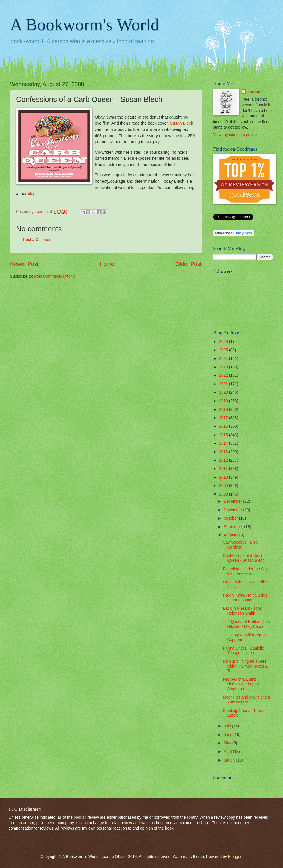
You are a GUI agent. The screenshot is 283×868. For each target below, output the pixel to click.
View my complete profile (235, 135)
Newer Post (24, 264)
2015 (224, 435)
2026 (224, 342)
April (228, 752)
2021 (224, 384)
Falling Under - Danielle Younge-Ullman (243, 651)
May (228, 743)
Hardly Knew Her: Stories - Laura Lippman (246, 598)
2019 (224, 401)
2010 (224, 477)
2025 (224, 350)
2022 (224, 375)
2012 (224, 460)
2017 (224, 418)
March (230, 760)
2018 (224, 410)
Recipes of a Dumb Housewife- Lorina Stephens (241, 684)
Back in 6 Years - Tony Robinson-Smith (242, 611)
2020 (224, 392)
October (231, 518)
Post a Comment (38, 240)
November (233, 510)
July (228, 726)
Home (107, 264)
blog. (32, 194)
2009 (224, 486)
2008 (224, 494)
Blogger (235, 857)
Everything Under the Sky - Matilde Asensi (246, 571)
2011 (224, 469)
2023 (224, 367)
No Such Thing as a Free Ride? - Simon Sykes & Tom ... (245, 666)
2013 (224, 452)
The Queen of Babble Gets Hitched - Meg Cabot (246, 624)
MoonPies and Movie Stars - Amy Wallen (247, 700)
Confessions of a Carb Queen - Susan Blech (244, 558)
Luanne (254, 92)
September (234, 527)
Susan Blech (181, 123)
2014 (224, 443)
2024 (224, 359)
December (233, 501)
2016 (224, 426)
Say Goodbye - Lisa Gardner (240, 545)
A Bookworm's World (85, 25)
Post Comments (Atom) (54, 276)
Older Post (189, 264)
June (229, 735)
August (231, 535)
